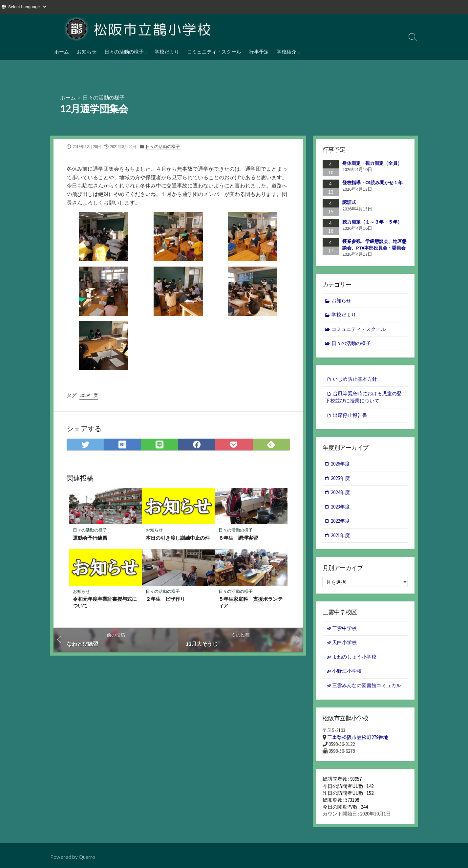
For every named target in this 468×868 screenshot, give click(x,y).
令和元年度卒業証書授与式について (105, 602)
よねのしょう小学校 (354, 657)
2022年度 (340, 521)
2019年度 (89, 395)
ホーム (62, 52)
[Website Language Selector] (27, 7)
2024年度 (340, 492)
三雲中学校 (344, 628)
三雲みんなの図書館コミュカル (367, 685)
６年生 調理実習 (238, 538)
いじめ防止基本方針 (355, 379)
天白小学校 (344, 642)
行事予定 (258, 52)
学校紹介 (286, 52)
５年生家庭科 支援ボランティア (251, 602)
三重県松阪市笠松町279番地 (358, 737)
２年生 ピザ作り (165, 599)
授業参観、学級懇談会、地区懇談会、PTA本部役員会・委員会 (374, 245)
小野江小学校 (347, 671)
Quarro (87, 857)
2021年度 (340, 535)
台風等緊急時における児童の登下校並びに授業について (363, 397)
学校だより (166, 52)
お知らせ (87, 52)
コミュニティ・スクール (213, 52)
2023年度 (340, 507)
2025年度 (340, 478)
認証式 (349, 202)
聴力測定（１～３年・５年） (372, 222)
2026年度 (340, 464)
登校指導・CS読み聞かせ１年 (372, 183)
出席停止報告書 (350, 415)
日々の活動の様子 (124, 52)
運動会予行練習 (90, 538)
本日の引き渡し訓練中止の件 (178, 538)
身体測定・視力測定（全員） (372, 163)
